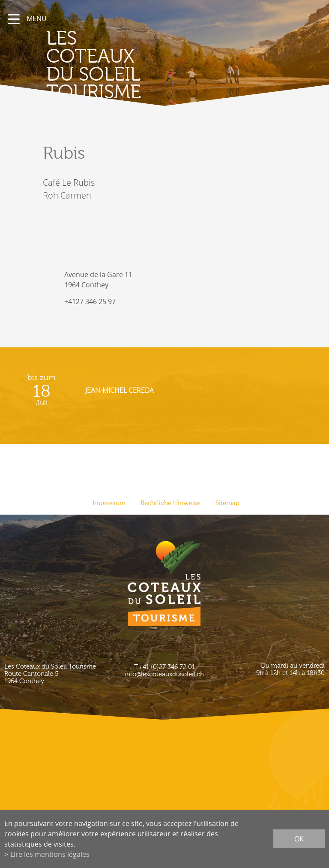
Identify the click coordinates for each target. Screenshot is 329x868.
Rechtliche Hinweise (170, 503)
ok (299, 839)
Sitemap (227, 503)
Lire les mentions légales (50, 854)
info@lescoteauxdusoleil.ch (164, 674)
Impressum (109, 503)
